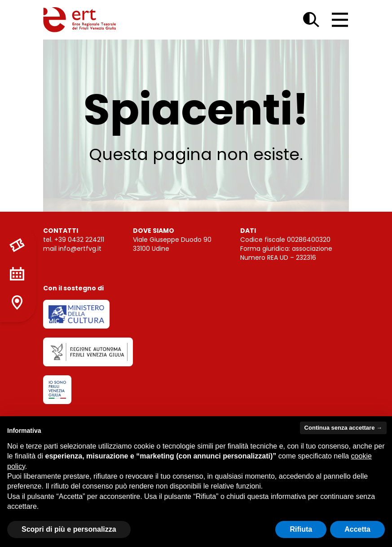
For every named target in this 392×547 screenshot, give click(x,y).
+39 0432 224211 (79, 240)
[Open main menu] (340, 20)
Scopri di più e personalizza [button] (69, 529)
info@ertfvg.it (80, 249)
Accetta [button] (357, 529)
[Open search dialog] (311, 20)
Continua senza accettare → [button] (343, 428)
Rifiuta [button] (301, 529)
